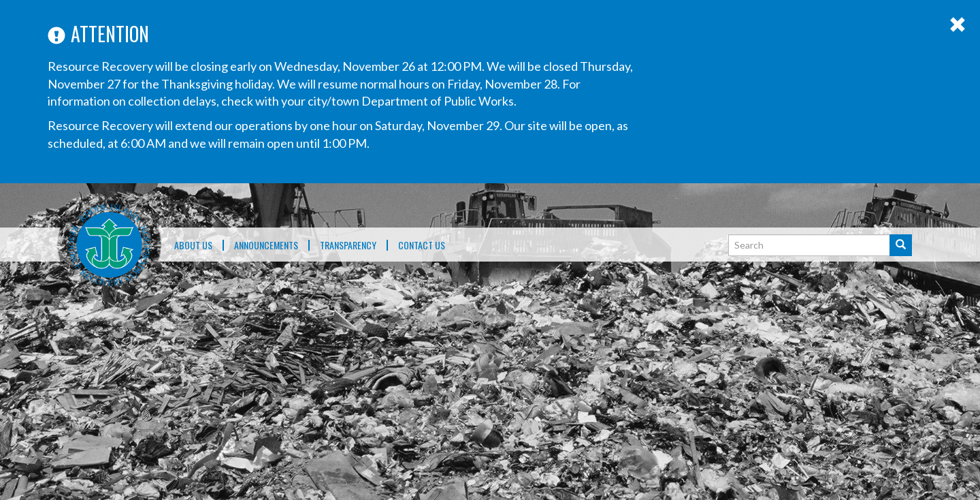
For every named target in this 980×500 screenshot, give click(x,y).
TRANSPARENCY (348, 246)
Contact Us (422, 246)
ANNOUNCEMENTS (266, 246)
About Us (193, 246)
